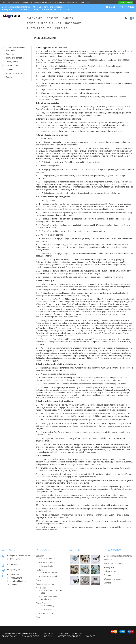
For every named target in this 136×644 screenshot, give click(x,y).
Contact (67, 9)
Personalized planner (44, 23)
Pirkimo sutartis (23, 9)
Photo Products (39, 28)
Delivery (36, 9)
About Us (37, 7)
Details (88, 2)
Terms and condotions (54, 7)
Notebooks (73, 23)
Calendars (35, 18)
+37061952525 (126, 7)
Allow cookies (126, 2)
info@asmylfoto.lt (15, 570)
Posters (53, 18)
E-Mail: (111, 7)
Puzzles (61, 28)
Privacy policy (8, 9)
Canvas (68, 18)
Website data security (51, 9)
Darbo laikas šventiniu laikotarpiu (16, 7)
